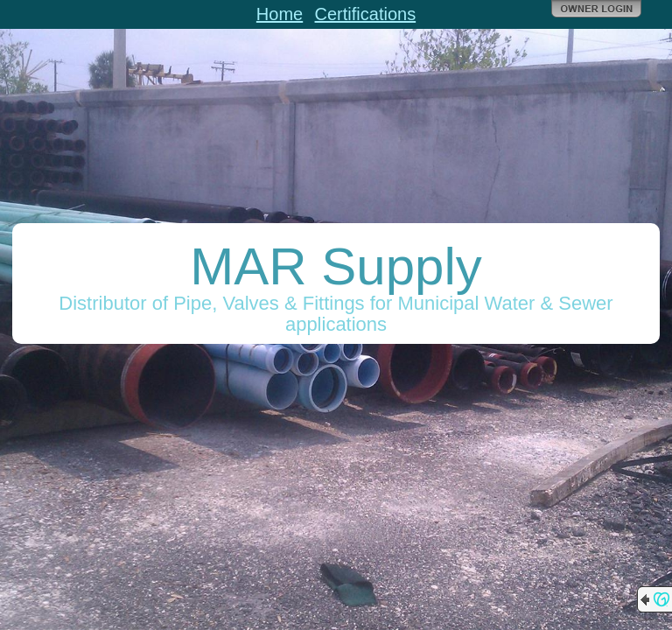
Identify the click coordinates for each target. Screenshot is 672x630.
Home (280, 14)
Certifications (366, 14)
